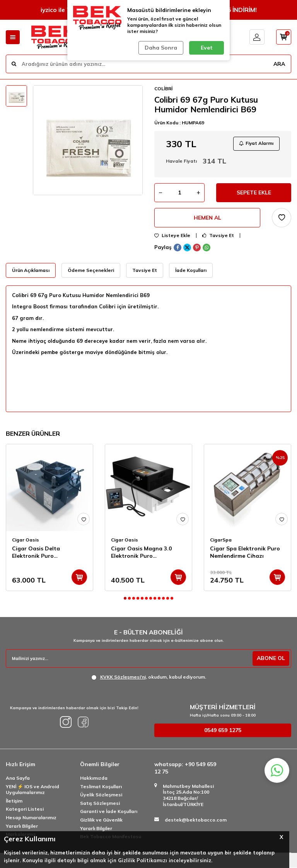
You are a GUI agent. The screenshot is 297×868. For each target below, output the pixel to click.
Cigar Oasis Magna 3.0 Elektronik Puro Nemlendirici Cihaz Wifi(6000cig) (141, 553)
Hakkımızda (94, 778)
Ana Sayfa (18, 778)
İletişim (14, 801)
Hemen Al (207, 218)
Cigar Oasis (26, 540)
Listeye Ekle (172, 236)
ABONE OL (270, 658)
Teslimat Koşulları (101, 787)
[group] (88, 140)
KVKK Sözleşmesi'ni (123, 677)
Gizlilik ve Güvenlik (101, 820)
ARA (279, 64)
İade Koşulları (191, 271)
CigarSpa (221, 540)
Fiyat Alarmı (256, 144)
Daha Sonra (161, 48)
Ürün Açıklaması (31, 271)
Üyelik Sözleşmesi (101, 795)
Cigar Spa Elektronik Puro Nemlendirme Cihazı (245, 553)
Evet (207, 48)
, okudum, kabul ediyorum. (149, 677)
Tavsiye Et (218, 236)
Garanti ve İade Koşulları (109, 812)
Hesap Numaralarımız (31, 818)
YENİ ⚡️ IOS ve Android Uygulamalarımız (32, 790)
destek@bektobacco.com (196, 820)
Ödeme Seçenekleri (91, 271)
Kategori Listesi (25, 810)
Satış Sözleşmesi (100, 804)
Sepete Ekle (254, 193)
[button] (125, 599)
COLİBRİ (163, 89)
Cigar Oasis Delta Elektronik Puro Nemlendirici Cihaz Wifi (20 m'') (48, 553)
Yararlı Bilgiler (22, 826)
